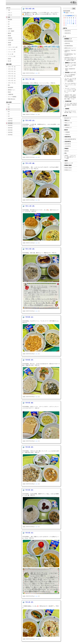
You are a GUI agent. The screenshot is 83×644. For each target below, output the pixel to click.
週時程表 (67, 151)
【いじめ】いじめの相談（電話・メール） (70, 66)
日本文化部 (11, 40)
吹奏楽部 (10, 38)
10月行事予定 (68, 144)
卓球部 (9, 45)
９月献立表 (67, 135)
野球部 (9, 59)
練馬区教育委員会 (69, 41)
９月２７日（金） (12, 67)
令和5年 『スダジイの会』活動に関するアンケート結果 (70, 157)
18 (70, 22)
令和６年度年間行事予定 (70, 139)
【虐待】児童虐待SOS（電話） (70, 70)
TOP (9, 10)
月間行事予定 (68, 31)
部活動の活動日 (68, 168)
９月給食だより (68, 127)
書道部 (9, 36)
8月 (9, 107)
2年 (9, 24)
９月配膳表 (67, 132)
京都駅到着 (11, 94)
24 (68, 24)
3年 (9, 26)
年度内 (66, 13)
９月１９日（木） (12, 78)
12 (71, 21)
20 (73, 22)
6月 (9, 112)
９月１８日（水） (12, 81)
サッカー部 (11, 54)
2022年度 (10, 128)
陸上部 (9, 61)
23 (66, 24)
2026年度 (10, 119)
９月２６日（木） (12, 69)
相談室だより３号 (69, 163)
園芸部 (9, 33)
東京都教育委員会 (69, 46)
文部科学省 (67, 43)
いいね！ (36, 73)
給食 (9, 17)
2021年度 (10, 130)
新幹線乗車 (11, 87)
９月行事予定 (68, 146)
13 (73, 21)
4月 (9, 116)
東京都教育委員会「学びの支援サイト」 (70, 55)
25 (70, 24)
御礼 (9, 85)
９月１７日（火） (12, 83)
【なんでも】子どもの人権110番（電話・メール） (71, 112)
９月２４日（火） (12, 74)
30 (66, 25)
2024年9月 (70, 16)
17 (68, 22)
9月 (9, 105)
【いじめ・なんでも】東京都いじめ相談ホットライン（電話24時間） (70, 80)
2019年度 (10, 135)
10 (68, 21)
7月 (9, 109)
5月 (9, 114)
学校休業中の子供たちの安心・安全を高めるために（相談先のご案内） (70, 59)
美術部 (9, 43)
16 (66, 22)
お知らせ (10, 15)
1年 (9, 22)
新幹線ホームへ (12, 90)
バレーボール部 (12, 49)
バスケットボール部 (13, 47)
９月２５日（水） (12, 71)
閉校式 (9, 92)
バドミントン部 (12, 52)
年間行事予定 (68, 33)
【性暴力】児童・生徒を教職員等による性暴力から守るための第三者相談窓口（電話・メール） (70, 97)
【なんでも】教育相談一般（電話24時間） (70, 76)
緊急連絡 (10, 20)
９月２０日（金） (12, 76)
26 (71, 24)
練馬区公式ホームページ (70, 48)
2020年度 (10, 132)
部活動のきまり (68, 170)
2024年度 (10, 123)
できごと (10, 13)
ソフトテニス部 (12, 56)
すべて (72, 13)
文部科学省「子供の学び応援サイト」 (70, 51)
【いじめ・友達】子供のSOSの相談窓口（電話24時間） (71, 105)
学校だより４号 (68, 123)
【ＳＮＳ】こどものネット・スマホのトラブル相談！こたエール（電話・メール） (70, 91)
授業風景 (10, 29)
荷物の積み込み (12, 99)
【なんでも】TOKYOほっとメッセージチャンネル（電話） (70, 85)
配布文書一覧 (68, 118)
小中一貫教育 (11, 31)
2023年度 (10, 125)
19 (71, 22)
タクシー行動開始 (12, 97)
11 (70, 21)
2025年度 (10, 121)
